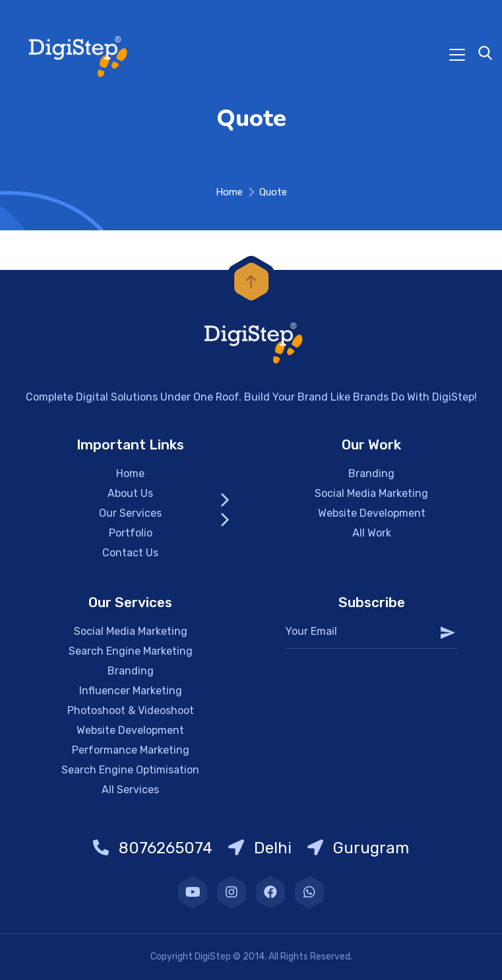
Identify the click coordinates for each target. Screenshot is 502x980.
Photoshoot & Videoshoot (131, 710)
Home (229, 192)
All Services (130, 790)
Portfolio (131, 533)
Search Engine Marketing (131, 651)
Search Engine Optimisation (130, 770)
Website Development (372, 513)
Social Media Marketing (371, 493)
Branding (371, 474)
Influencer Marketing (131, 691)
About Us (130, 493)
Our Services (130, 513)
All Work (372, 533)
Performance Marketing (131, 750)
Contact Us (130, 553)
